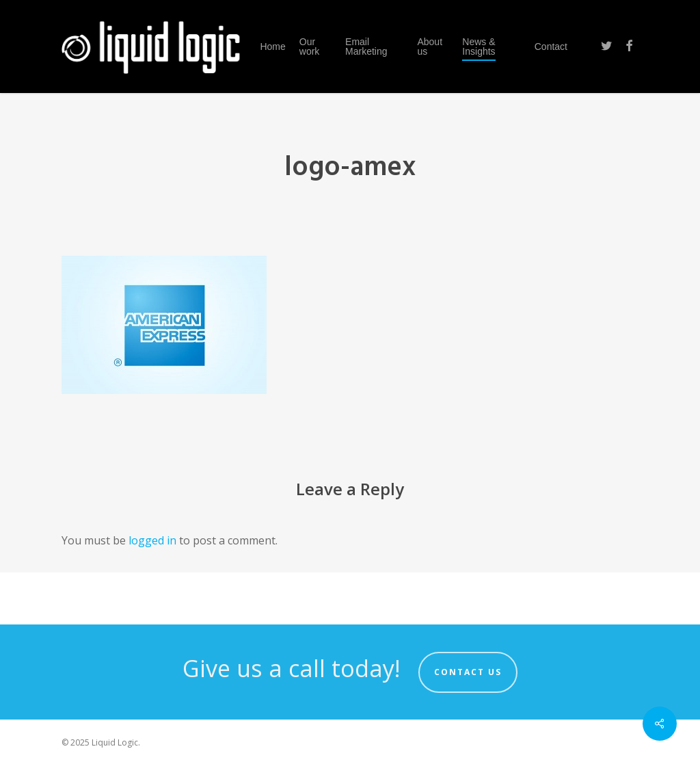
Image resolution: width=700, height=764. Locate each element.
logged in (152, 540)
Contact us (468, 672)
